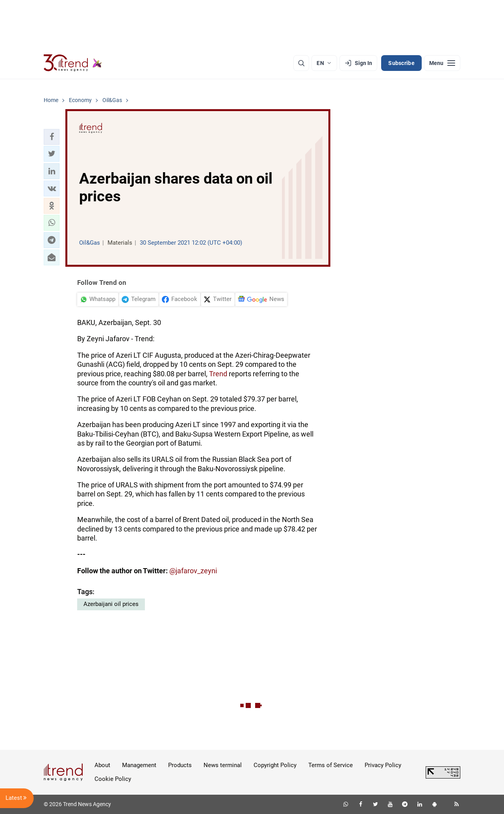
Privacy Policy (383, 765)
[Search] (301, 63)
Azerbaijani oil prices (111, 604)
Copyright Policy (275, 765)
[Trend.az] (73, 63)
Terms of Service (331, 765)
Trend (218, 374)
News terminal (223, 765)
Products (180, 765)
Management (139, 765)
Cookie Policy (113, 779)
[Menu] (442, 63)
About (102, 765)
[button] (52, 137)
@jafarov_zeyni (193, 571)
